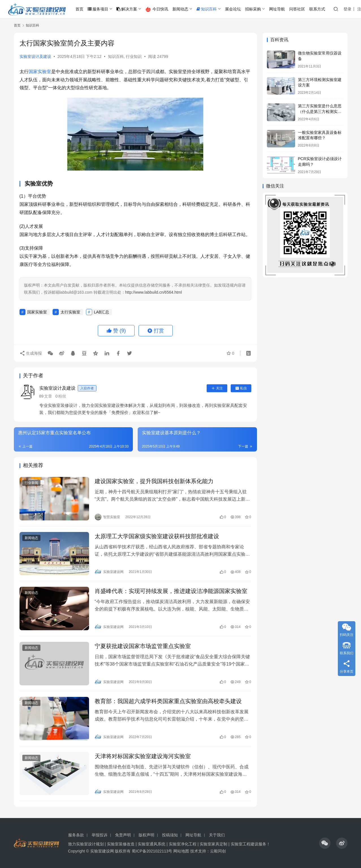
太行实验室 (70, 312)
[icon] (325, 843)
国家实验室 (40, 72)
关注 (217, 388)
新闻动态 (180, 9)
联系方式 (317, 9)
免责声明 (123, 835)
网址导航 (277, 9)
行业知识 (134, 56)
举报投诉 (100, 835)
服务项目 (98, 9)
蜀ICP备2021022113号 (152, 851)
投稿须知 (170, 835)
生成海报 (31, 353)
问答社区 (297, 9)
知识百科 (207, 9)
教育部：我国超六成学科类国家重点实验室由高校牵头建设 (168, 701)
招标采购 (253, 9)
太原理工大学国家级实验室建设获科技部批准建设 (157, 536)
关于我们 (217, 835)
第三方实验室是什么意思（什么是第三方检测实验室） (320, 111)
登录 (347, 9)
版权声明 (146, 835)
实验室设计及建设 (35, 56)
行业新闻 (31, 483)
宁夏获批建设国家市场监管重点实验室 (143, 646)
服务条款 (76, 835)
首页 (79, 9)
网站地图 (181, 851)
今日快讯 (157, 9)
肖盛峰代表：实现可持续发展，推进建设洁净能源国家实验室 (171, 591)
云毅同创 (218, 851)
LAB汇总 (101, 312)
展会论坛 (233, 9)
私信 (241, 388)
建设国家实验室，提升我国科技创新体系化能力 (154, 481)
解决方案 (127, 9)
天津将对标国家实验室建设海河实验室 (143, 756)
